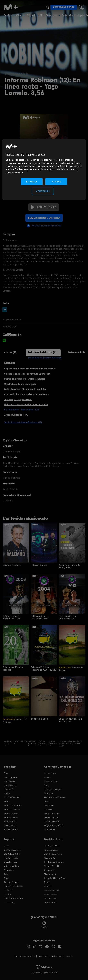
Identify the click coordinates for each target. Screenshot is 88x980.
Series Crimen (10, 821)
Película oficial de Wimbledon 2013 (68, 617)
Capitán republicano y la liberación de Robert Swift (30, 369)
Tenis (6, 874)
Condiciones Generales (54, 862)
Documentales (10, 825)
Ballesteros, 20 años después (13, 668)
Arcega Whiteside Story (16, 415)
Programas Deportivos (54, 825)
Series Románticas (12, 809)
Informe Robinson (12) (43, 352)
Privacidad (57, 956)
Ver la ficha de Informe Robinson (45, 358)
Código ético (50, 870)
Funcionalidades (51, 850)
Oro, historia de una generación (20, 384)
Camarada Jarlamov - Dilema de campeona (27, 394)
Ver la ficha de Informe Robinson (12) (23, 422)
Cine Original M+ (11, 777)
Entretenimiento (11, 829)
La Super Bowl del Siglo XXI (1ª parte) (71, 720)
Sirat (46, 785)
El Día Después (10, 862)
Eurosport (8, 890)
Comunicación (50, 898)
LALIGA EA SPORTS (12, 854)
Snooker (7, 894)
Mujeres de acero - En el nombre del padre (26, 404)
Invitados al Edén (39, 718)
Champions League (12, 850)
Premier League (11, 858)
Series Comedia (11, 817)
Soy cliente (44, 207)
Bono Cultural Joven (53, 854)
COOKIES (70, 956)
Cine (19, 15)
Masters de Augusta (71, 669)
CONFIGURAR (43, 191)
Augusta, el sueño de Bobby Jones (69, 566)
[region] (44, 170)
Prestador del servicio (25, 956)
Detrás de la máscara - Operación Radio (25, 379)
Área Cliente (50, 858)
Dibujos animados (52, 821)
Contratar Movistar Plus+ (55, 878)
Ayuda (44, 925)
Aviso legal (43, 956)
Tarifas (47, 882)
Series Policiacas (11, 813)
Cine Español (10, 781)
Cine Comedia (10, 785)
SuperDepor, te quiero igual (18, 399)
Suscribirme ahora (64, 7)
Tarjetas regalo (51, 894)
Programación (50, 902)
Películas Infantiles (12, 797)
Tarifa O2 (48, 886)
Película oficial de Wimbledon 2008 (11, 617)
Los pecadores (50, 781)
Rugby (6, 878)
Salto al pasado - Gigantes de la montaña (25, 389)
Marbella (48, 809)
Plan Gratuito (48, 15)
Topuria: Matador (11, 882)
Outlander (49, 793)
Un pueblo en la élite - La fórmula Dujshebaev (27, 374)
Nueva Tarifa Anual (52, 890)
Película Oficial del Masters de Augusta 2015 (43, 668)
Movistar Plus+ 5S (52, 866)
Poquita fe (49, 805)
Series (8, 15)
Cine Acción (9, 789)
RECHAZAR (32, 182)
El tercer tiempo (39, 565)
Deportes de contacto (13, 886)
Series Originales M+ (13, 805)
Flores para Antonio (53, 789)
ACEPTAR (56, 182)
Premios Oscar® (51, 817)
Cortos (7, 793)
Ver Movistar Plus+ (52, 846)
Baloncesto (9, 870)
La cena (48, 777)
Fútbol (31, 15)
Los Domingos (50, 773)
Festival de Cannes (52, 813)
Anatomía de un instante (55, 797)
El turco (47, 801)
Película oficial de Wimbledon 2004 (40, 617)
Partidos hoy (9, 902)
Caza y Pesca (50, 829)
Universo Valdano (11, 565)
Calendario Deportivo (13, 898)
